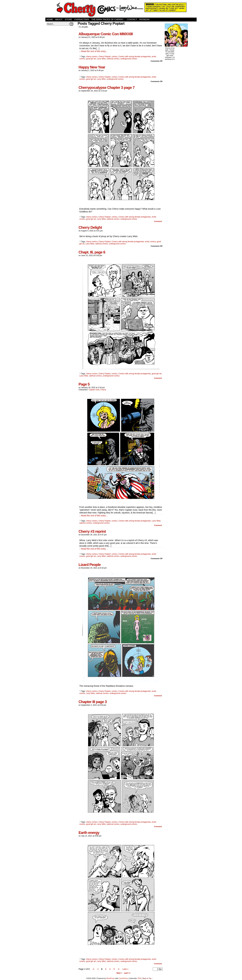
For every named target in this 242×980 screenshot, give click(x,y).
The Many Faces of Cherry (108, 20)
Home (50, 19)
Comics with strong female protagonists (135, 57)
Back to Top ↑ (148, 978)
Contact (132, 19)
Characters (82, 19)
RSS (139, 978)
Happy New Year (92, 67)
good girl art (91, 59)
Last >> (127, 973)
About (59, 19)
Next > (119, 973)
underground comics (129, 59)
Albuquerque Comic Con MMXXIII (106, 34)
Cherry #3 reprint (92, 531)
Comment (158, 221)
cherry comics (92, 57)
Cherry (103, 390)
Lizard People (90, 565)
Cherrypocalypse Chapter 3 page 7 (107, 87)
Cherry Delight (90, 227)
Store (68, 19)
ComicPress (123, 978)
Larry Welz (101, 59)
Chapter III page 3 (93, 702)
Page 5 (84, 384)
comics (114, 57)
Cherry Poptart (104, 57)
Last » (125, 969)
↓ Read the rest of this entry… (94, 51)
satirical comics (113, 59)
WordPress (111, 978)
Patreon (144, 19)
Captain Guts (94, 390)
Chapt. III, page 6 (92, 252)
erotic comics (150, 242)
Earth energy (89, 833)
